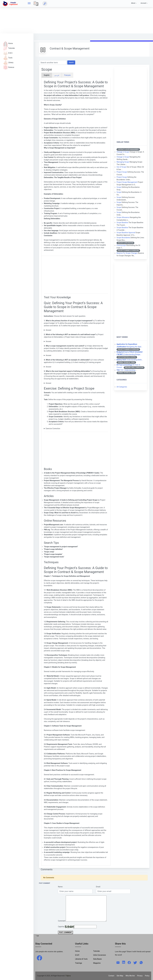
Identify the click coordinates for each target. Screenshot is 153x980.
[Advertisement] (72, 17)
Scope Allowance (123, 217)
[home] (11, 4)
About (133, 3)
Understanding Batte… (130, 360)
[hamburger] (29, 4)
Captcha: (61, 927)
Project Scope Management (127, 182)
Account (143, 3)
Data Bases (97, 959)
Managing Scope (123, 162)
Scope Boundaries (123, 238)
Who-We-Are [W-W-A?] (130, 976)
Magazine (97, 963)
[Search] (45, 4)
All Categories (122, 387)
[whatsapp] (141, 962)
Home (8, 43)
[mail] (118, 962)
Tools (8, 58)
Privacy (140, 976)
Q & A (8, 53)
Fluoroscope (121, 245)
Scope (119, 187)
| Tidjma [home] (68, 976)
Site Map (120, 976)
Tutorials (9, 48)
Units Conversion (100, 955)
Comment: (62, 921)
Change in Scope (123, 152)
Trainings (79, 963)
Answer (48, 330)
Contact (111, 976)
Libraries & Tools (81, 959)
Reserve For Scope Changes (127, 253)
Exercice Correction (53, 429)
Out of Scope (121, 167)
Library (8, 62)
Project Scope (122, 172)
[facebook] (39, 958)
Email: (98, 887)
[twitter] (135, 962)
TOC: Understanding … (127, 370)
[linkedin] (124, 962)
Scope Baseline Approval (126, 233)
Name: (60, 887)
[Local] (36, 4)
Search (71, 62)
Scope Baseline (122, 223)
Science (9, 67)
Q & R (77, 955)
